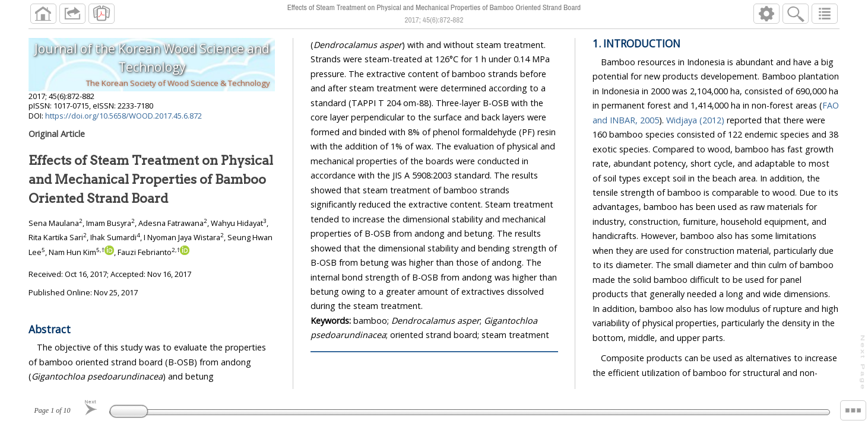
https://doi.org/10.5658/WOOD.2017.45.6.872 (123, 116)
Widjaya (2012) (696, 120)
